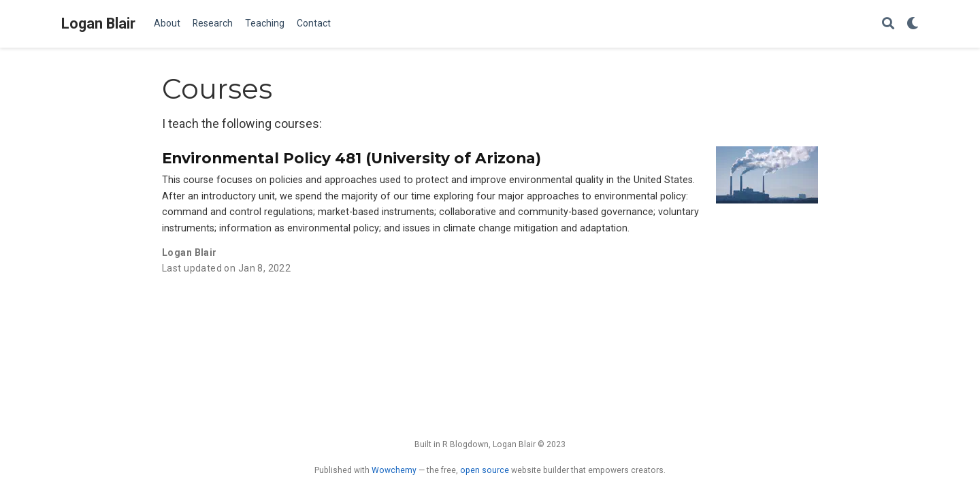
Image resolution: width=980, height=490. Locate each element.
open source (485, 470)
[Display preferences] (913, 24)
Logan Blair (98, 23)
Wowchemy (394, 470)
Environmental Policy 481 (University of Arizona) (352, 158)
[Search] (888, 24)
